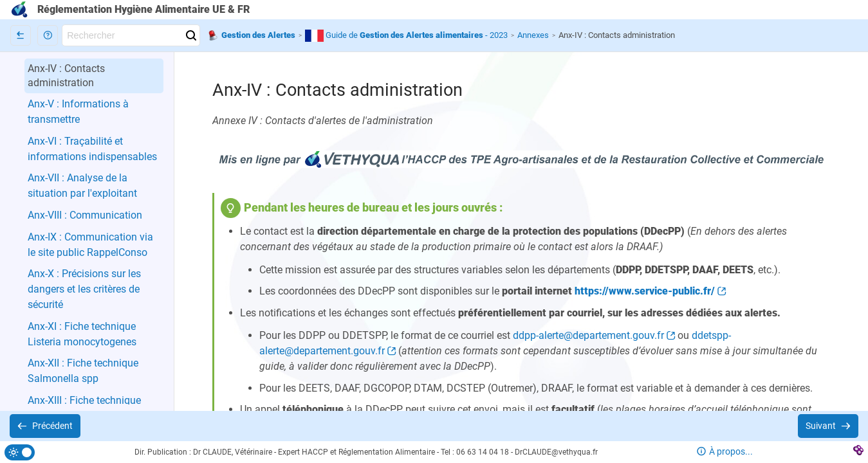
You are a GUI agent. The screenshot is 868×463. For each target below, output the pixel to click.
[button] (48, 35)
